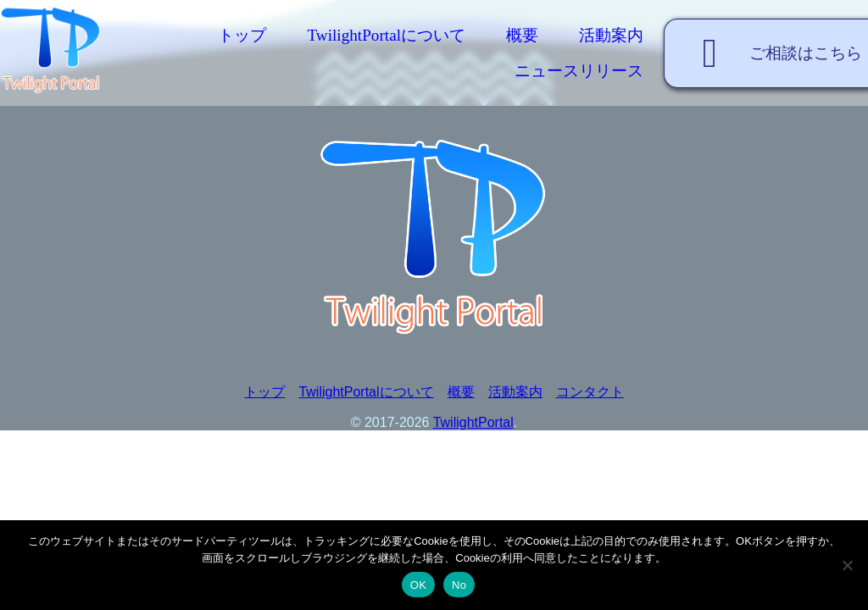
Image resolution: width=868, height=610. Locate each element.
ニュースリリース (579, 71)
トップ (242, 35)
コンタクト (590, 392)
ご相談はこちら (773, 53)
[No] (847, 565)
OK (418, 585)
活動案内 (611, 35)
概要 (522, 35)
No (459, 585)
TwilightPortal (473, 422)
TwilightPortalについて (386, 35)
